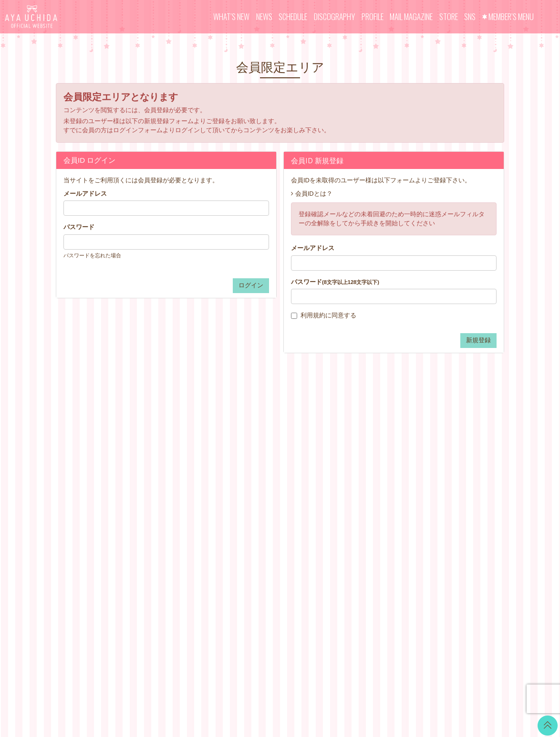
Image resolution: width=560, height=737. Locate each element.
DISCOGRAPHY (334, 16)
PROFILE (373, 16)
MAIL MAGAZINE (411, 16)
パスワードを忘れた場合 (92, 255)
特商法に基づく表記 (349, 489)
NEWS (264, 16)
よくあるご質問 (343, 536)
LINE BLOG (451, 446)
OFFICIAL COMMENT (276, 465)
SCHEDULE (293, 16)
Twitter (444, 434)
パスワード (79, 227)
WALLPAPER (264, 441)
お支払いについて (346, 453)
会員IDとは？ (314, 194)
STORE (449, 16)
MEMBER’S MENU (511, 16)
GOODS (257, 512)
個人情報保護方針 (346, 500)
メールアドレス (85, 194)
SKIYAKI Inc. (349, 684)
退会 (327, 548)
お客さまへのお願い (349, 512)
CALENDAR (262, 453)
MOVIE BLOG (265, 477)
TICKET (256, 500)
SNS (470, 16)
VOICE (255, 489)
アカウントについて (349, 465)
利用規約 (313, 315)
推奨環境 (333, 524)
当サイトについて (346, 441)
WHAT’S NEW (231, 16)
